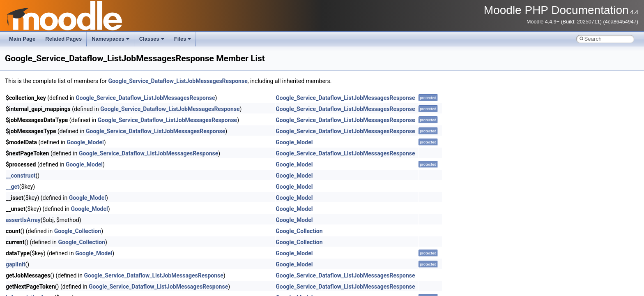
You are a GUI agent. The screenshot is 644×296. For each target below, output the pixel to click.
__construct (21, 176)
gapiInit (15, 264)
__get (13, 187)
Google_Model (85, 142)
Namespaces (110, 39)
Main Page (22, 39)
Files (183, 39)
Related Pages (63, 39)
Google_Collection (78, 231)
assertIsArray (23, 220)
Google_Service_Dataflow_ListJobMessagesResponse (178, 81)
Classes (152, 39)
